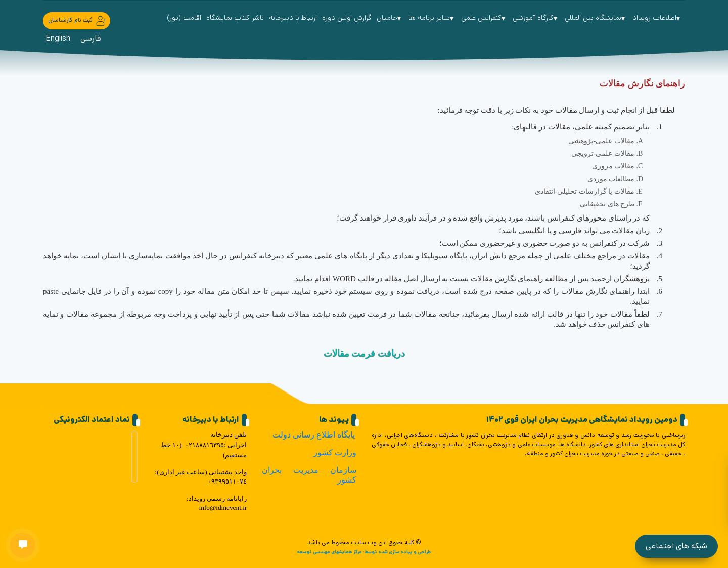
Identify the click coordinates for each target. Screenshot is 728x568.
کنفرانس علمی (484, 18)
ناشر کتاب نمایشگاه (235, 18)
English (58, 39)
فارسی (91, 39)
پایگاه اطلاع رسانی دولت (314, 435)
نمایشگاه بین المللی (596, 18)
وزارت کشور (335, 452)
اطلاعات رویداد (657, 18)
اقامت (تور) (184, 18)
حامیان (390, 18)
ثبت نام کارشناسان (78, 21)
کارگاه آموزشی (536, 18)
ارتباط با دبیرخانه (293, 18)
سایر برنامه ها (432, 18)
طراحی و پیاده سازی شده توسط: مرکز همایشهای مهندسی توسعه (364, 552)
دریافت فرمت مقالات (364, 354)
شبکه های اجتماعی (676, 546)
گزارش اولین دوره (347, 18)
